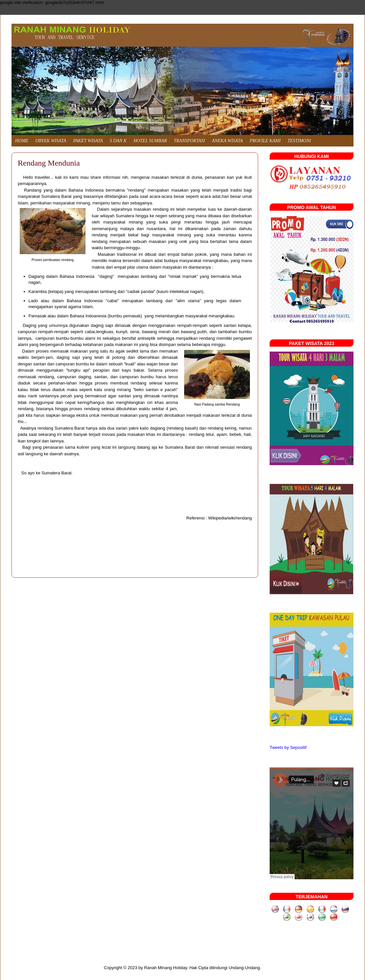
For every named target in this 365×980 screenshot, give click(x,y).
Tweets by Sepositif (288, 747)
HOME (22, 141)
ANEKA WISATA (227, 141)
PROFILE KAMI (265, 141)
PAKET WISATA (88, 141)
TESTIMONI (299, 141)
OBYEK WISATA (51, 141)
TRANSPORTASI (190, 141)
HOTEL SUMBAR (150, 141)
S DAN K (118, 141)
